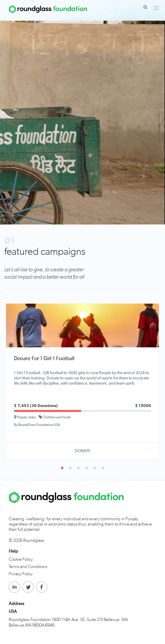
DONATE (83, 451)
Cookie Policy (21, 559)
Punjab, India (25, 417)
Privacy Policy (21, 574)
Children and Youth (55, 417)
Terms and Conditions (28, 567)
